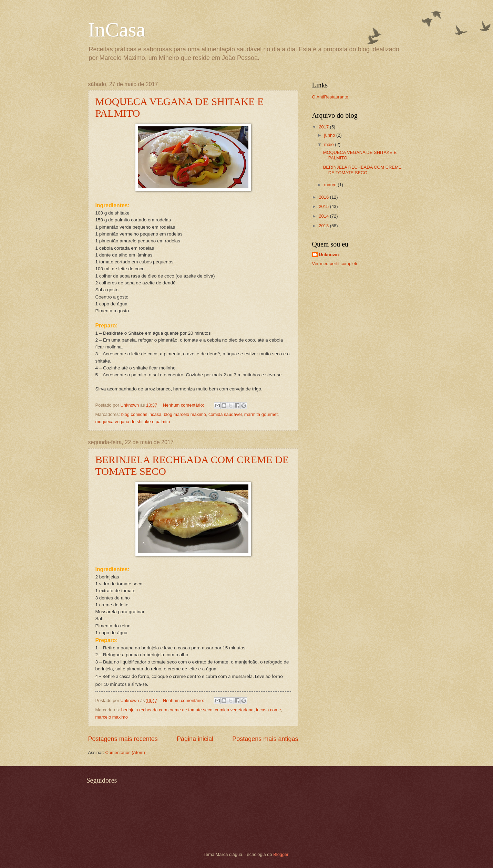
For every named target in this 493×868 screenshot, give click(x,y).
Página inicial (195, 739)
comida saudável (225, 414)
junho (330, 135)
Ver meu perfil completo (335, 264)
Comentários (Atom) (125, 752)
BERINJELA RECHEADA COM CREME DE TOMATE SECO (362, 170)
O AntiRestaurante (330, 97)
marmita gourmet (261, 414)
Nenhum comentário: (184, 405)
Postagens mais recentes (123, 739)
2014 (324, 216)
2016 (324, 197)
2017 (324, 127)
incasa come (268, 710)
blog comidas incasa (141, 414)
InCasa (117, 30)
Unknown (329, 255)
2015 (324, 206)
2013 (324, 226)
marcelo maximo (112, 717)
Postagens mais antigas (265, 739)
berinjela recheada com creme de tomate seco (167, 710)
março (331, 185)
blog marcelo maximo (185, 414)
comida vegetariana (234, 710)
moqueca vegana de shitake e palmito (133, 422)
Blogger (281, 854)
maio (330, 144)
